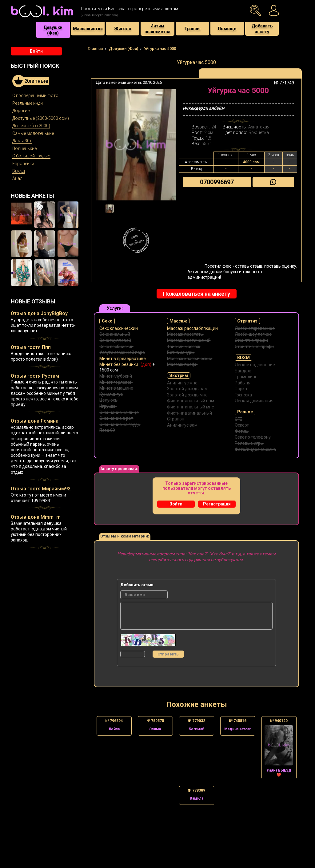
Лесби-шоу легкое (253, 334)
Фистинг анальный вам (191, 401)
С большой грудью (31, 156)
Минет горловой (116, 382)
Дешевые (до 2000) (31, 126)
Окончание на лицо (119, 412)
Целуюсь (108, 400)
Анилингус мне (182, 383)
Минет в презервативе (123, 359)
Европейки (23, 164)
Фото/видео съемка (255, 449)
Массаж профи (182, 364)
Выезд (18, 171)
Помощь (227, 29)
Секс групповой (115, 340)
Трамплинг (246, 377)
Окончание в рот (116, 418)
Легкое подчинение (255, 365)
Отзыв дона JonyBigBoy (39, 313)
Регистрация (217, 504)
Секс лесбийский (116, 347)
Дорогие (21, 111)
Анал (17, 178)
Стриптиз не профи (254, 347)
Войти (36, 51)
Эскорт (242, 425)
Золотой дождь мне (187, 395)
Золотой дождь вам (187, 389)
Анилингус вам (182, 425)
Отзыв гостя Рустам (35, 376)
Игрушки (108, 406)
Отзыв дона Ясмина (35, 421)
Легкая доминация (254, 401)
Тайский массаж (184, 347)
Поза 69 (107, 430)
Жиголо (123, 29)
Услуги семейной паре (122, 352)
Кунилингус (111, 394)
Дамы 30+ (22, 141)
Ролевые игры (249, 443)
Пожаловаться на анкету (197, 294)
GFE (238, 419)
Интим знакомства (157, 29)
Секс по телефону (253, 437)
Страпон (176, 419)
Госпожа (243, 395)
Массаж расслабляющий (192, 328)
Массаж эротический (189, 340)
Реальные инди (28, 103)
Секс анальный (115, 334)
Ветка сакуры (181, 352)
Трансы (192, 29)
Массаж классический (190, 359)
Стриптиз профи (251, 340)
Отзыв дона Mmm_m (36, 517)
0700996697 (217, 182)
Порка (241, 389)
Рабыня (243, 383)
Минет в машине (116, 388)
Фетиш (242, 431)
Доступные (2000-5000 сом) (41, 118)
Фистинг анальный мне (191, 407)
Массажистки (88, 29)
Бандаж (243, 371)
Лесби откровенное (255, 328)
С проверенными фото (35, 95)
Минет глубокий (116, 376)
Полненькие (24, 148)
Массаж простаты (185, 334)
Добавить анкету (262, 29)
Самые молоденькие (33, 133)
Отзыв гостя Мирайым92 (41, 489)
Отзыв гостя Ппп (31, 347)
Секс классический (119, 328)
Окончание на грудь (120, 424)
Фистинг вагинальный (189, 413)
